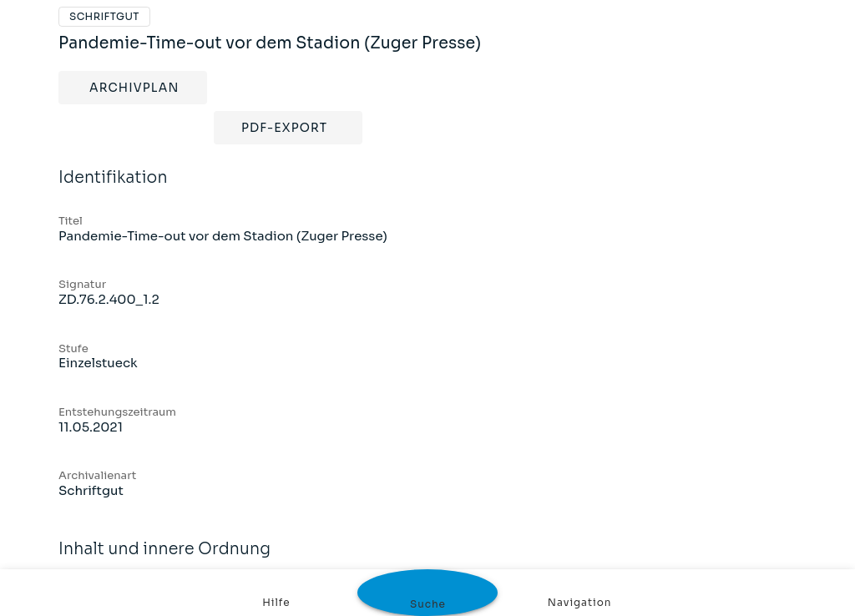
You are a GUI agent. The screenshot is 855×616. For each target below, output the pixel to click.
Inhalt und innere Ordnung (427, 550)
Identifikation (427, 178)
